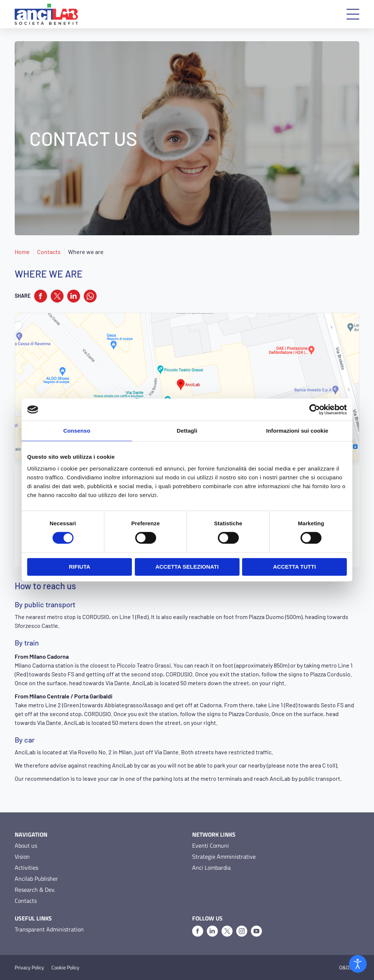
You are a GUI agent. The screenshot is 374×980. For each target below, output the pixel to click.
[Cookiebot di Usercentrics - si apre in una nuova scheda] (315, 409)
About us (26, 845)
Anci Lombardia (211, 868)
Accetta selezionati (187, 567)
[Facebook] (198, 931)
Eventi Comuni (211, 845)
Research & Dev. (35, 890)
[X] (227, 931)
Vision (22, 856)
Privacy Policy (29, 968)
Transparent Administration (49, 929)
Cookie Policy (65, 968)
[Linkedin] (212, 931)
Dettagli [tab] (187, 431)
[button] (353, 14)
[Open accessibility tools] (358, 964)
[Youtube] (256, 931)
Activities (26, 868)
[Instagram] (242, 931)
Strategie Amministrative (224, 856)
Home (22, 252)
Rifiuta (79, 567)
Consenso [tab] (77, 431)
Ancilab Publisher (36, 879)
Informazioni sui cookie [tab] (297, 431)
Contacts (49, 252)
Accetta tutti (294, 567)
